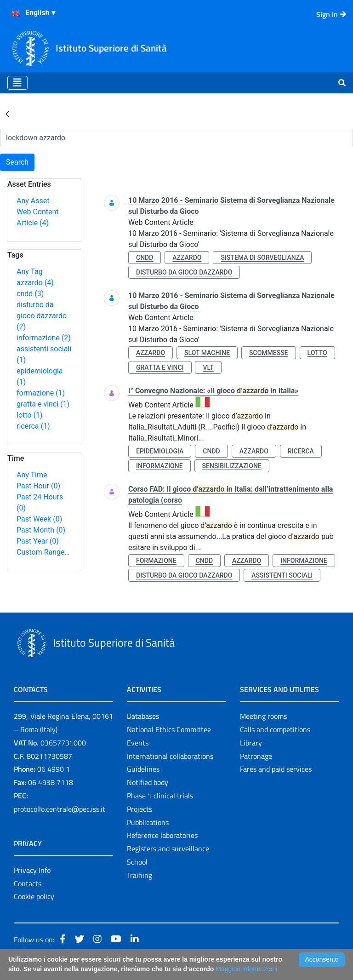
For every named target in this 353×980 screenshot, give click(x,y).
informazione (44, 338)
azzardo (35, 283)
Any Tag (30, 272)
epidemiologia (160, 451)
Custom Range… (43, 552)
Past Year (38, 541)
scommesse (269, 353)
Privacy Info (32, 870)
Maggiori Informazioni (246, 969)
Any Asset (33, 201)
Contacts (28, 883)
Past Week (39, 519)
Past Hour (38, 486)
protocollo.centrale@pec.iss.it (60, 809)
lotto (29, 415)
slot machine (207, 353)
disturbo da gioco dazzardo (42, 316)
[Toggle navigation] (17, 83)
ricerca (33, 426)
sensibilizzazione (232, 466)
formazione (41, 393)
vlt (208, 367)
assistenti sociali (282, 575)
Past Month (41, 530)
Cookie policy (34, 896)
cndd (30, 294)
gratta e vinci (43, 404)
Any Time (32, 475)
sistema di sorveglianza (262, 258)
